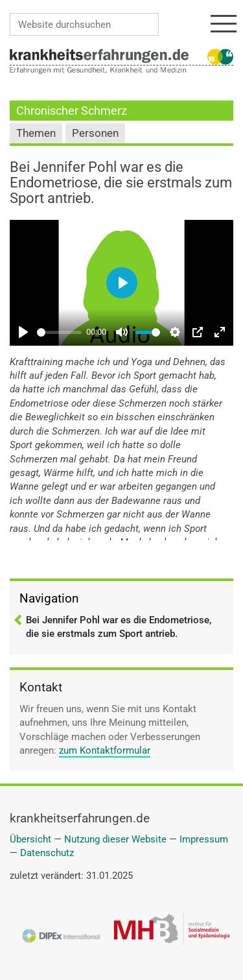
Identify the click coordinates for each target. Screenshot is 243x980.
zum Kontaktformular (105, 750)
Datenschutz (47, 853)
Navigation (49, 598)
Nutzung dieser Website (115, 839)
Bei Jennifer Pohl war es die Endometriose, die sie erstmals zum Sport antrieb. (119, 627)
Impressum (204, 839)
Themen (36, 133)
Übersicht (30, 839)
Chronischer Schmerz (72, 111)
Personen (95, 133)
